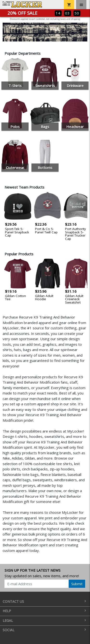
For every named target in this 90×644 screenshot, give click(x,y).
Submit (77, 584)
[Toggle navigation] (81, 5)
